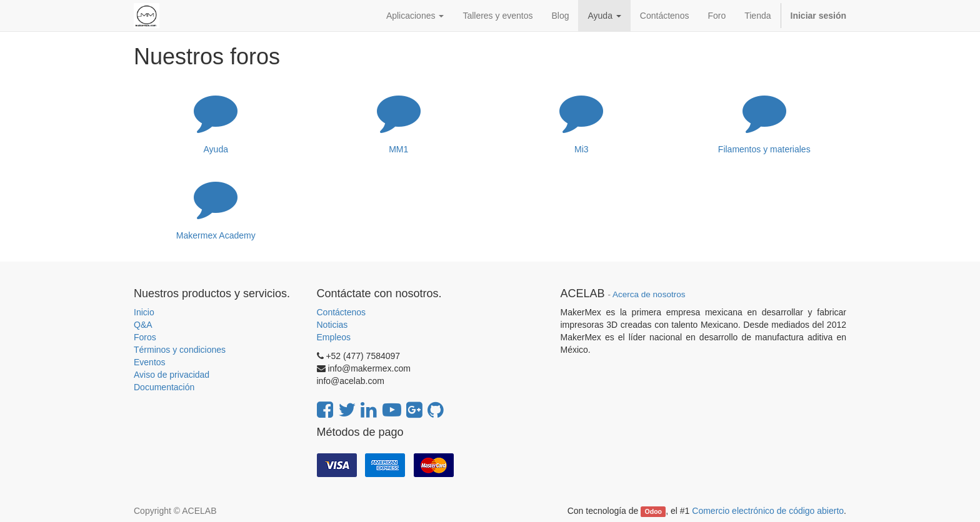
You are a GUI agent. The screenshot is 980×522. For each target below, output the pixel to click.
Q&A (143, 325)
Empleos (334, 337)
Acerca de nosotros (649, 294)
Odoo (653, 511)
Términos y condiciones (180, 350)
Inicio (144, 312)
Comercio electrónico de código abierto (768, 511)
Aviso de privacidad (172, 375)
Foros (145, 337)
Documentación (164, 387)
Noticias (332, 325)
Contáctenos (342, 312)
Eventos (150, 362)
